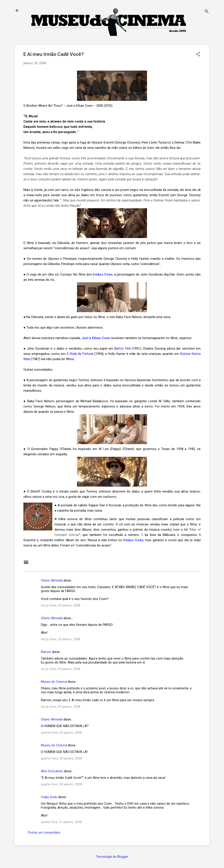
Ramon (46, 652)
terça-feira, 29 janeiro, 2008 (61, 605)
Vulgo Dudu (49, 797)
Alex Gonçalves (52, 771)
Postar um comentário (44, 832)
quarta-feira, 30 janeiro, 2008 (61, 733)
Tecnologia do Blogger (112, 857)
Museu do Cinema (54, 682)
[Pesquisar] (207, 12)
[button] (198, 55)
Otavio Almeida (52, 580)
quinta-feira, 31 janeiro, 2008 (61, 822)
